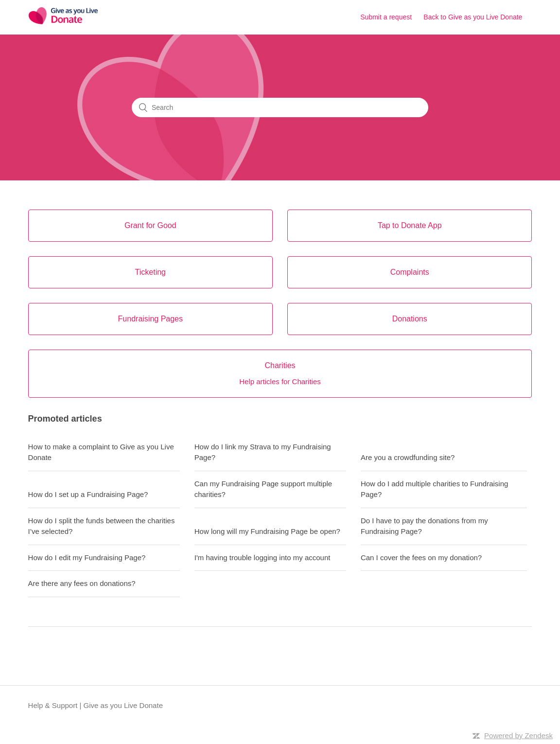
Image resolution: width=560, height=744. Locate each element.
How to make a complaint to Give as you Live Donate (101, 452)
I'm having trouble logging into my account (262, 558)
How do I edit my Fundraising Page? (87, 558)
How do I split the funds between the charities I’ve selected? (102, 526)
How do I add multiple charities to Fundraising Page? (435, 489)
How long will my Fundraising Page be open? (267, 531)
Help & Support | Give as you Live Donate (96, 705)
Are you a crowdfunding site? (408, 457)
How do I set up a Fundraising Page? (88, 494)
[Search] (280, 107)
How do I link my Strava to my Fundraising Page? (263, 452)
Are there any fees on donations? (82, 583)
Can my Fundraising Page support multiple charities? (263, 489)
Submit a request (386, 17)
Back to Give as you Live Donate (473, 17)
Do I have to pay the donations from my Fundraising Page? (424, 526)
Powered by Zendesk (518, 735)
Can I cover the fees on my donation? (421, 558)
